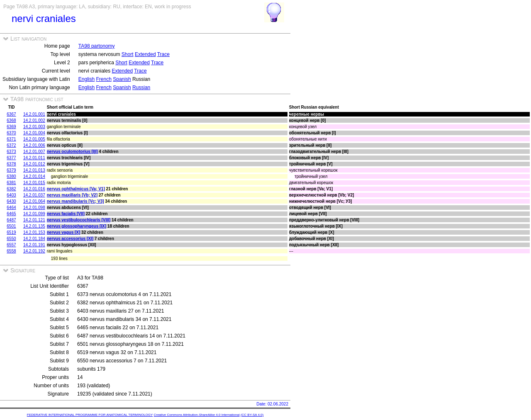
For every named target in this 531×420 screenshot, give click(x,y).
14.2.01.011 (34, 158)
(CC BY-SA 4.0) (252, 415)
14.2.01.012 (34, 164)
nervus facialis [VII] (66, 214)
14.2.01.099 (34, 214)
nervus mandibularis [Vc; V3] (76, 201)
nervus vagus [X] (64, 232)
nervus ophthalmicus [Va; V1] (76, 189)
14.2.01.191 (34, 245)
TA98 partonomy (97, 46)
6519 (11, 232)
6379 (11, 170)
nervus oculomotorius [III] (72, 152)
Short (128, 54)
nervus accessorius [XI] (70, 239)
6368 (11, 120)
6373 (11, 152)
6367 (11, 114)
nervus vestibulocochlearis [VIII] (79, 220)
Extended (145, 54)
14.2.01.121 (34, 220)
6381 (11, 183)
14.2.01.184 (34, 239)
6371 (11, 139)
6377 (11, 158)
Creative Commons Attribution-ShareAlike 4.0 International (196, 415)
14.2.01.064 (34, 201)
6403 (11, 195)
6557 (11, 245)
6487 (11, 220)
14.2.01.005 (34, 139)
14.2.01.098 (34, 208)
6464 (11, 208)
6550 (11, 239)
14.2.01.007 (34, 152)
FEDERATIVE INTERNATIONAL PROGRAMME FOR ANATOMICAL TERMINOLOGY (90, 415)
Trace (163, 54)
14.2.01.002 (34, 120)
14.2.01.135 (34, 226)
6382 (11, 189)
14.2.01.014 (34, 176)
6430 (11, 201)
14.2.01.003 (34, 127)
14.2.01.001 (34, 114)
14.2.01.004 (34, 133)
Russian (141, 87)
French (104, 79)
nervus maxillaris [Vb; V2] (72, 195)
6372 (11, 145)
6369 (11, 127)
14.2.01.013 (34, 170)
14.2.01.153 (34, 232)
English (86, 79)
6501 (11, 226)
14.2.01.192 (34, 251)
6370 (11, 133)
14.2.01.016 (34, 189)
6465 (11, 214)
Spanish (122, 79)
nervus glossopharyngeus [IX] (77, 226)
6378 (11, 164)
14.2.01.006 (34, 145)
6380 (11, 176)
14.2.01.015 (34, 183)
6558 (11, 251)
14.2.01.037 (34, 195)
